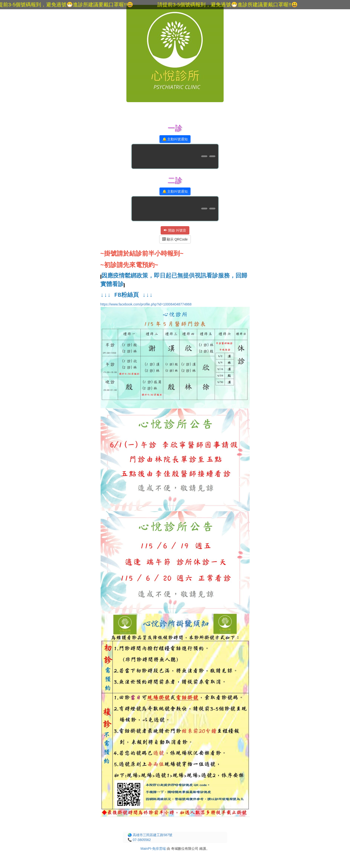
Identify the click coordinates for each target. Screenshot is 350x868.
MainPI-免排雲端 (153, 849)
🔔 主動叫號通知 (175, 139)
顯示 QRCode (175, 239)
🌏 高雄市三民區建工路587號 (150, 835)
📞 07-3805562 (139, 840)
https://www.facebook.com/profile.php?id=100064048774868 (175, 458)
